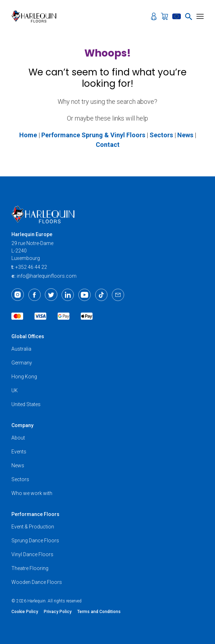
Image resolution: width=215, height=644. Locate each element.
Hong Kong (24, 377)
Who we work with (32, 493)
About (18, 438)
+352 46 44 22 (31, 267)
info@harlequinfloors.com (47, 276)
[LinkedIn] (68, 295)
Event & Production (33, 527)
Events (19, 452)
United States (26, 404)
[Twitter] (51, 295)
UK (15, 390)
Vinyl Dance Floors (32, 554)
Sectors (20, 479)
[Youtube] (85, 295)
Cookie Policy (25, 612)
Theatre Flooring (30, 568)
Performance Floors (35, 514)
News (18, 465)
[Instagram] (18, 295)
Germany (22, 363)
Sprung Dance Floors (35, 541)
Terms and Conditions (99, 612)
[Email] (118, 295)
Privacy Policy (58, 612)
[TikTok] (101, 295)
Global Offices (28, 336)
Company (22, 425)
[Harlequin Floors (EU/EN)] (36, 16)
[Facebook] (34, 295)
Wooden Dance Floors (37, 582)
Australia (21, 349)
